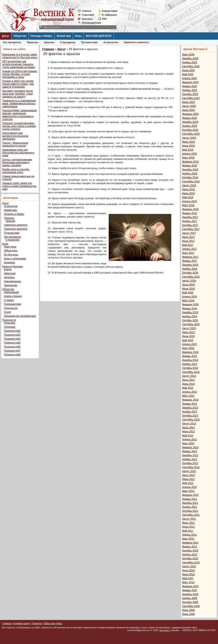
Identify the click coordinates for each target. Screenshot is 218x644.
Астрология (111, 42)
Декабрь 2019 (190, 122)
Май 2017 (188, 245)
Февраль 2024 (190, 82)
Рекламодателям (90, 23)
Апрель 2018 (190, 201)
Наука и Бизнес (13, 296)
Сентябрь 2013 (191, 420)
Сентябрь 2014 (191, 372)
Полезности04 (12, 339)
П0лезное (10, 327)
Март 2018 (188, 205)
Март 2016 (188, 301)
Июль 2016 (188, 285)
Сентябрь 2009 (191, 606)
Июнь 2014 (188, 384)
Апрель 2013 (190, 439)
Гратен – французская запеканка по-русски (15, 144)
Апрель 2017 (190, 249)
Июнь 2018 (188, 193)
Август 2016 (189, 281)
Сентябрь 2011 (191, 515)
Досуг (6, 36)
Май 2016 (188, 293)
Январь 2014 (190, 404)
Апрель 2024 (190, 78)
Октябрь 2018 (190, 178)
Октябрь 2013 (190, 416)
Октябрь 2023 (190, 94)
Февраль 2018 (190, 209)
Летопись (9, 277)
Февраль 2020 (190, 114)
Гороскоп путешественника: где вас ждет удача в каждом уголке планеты (19, 126)
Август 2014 (189, 376)
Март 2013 (188, 443)
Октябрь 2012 (190, 463)
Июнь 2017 (188, 241)
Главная (86, 11)
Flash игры (10, 247)
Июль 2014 (188, 380)
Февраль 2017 (190, 257)
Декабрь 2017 (190, 217)
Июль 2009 (188, 610)
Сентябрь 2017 (191, 229)
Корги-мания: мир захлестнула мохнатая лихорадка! (15, 136)
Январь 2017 (190, 261)
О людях (9, 300)
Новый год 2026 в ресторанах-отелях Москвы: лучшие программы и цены (20, 74)
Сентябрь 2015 (191, 324)
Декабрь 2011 (190, 503)
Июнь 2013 (188, 432)
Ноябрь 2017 (190, 221)
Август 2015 (189, 328)
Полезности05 (12, 343)
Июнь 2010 (188, 574)
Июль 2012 (188, 475)
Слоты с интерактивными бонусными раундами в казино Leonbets (17, 163)
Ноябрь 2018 (190, 174)
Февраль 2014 (190, 400)
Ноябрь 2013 (190, 412)
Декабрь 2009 (190, 594)
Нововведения (12, 281)
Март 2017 (188, 253)
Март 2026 (188, 55)
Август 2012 (189, 471)
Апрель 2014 (190, 392)
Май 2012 (188, 483)
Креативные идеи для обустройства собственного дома (18, 153)
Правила (37, 624)
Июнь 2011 (188, 527)
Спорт (8, 312)
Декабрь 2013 (190, 408)
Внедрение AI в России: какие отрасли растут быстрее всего (20, 56)
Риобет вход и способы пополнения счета (16, 171)
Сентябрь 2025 (191, 66)
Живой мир (64, 36)
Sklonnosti (10, 273)
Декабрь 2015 (190, 312)
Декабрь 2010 (190, 551)
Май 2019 (188, 150)
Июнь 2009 (188, 614)
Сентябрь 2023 (191, 98)
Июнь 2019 (188, 146)
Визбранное (110, 15)
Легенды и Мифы (42, 36)
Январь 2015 (190, 356)
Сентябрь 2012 (191, 467)
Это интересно (12, 42)
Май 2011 (188, 531)
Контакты (87, 19)
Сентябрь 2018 (191, 182)
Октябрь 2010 (190, 559)
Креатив (49, 42)
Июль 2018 (188, 189)
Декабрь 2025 (190, 58)
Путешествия (89, 42)
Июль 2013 (188, 428)
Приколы (33, 42)
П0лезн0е (10, 323)
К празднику (68, 42)
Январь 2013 (190, 451)
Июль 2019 (188, 142)
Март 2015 (188, 348)
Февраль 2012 (190, 495)
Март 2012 (188, 491)
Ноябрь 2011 (190, 507)
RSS (104, 19)
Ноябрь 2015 (190, 316)
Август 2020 (189, 106)
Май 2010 (188, 578)
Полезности (9, 320)
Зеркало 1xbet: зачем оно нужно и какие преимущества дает (19, 186)
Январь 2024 (190, 86)
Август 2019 (189, 138)
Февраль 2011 (190, 543)
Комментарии (110, 11)
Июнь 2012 (188, 479)
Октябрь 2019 (190, 130)
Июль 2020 (188, 110)
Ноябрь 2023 (190, 90)
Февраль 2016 (190, 305)
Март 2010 (188, 582)
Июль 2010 (188, 570)
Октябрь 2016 (190, 273)
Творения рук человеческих (20, 316)
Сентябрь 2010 (191, 563)
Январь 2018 (190, 213)
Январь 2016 (190, 309)
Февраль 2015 (190, 352)
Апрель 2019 (190, 154)
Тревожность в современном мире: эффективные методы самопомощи (19, 104)
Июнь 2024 (188, 70)
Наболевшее (11, 292)
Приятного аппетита (136, 42)
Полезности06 (12, 347)
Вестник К (165, 630)
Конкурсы (9, 263)
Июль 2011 (188, 523)
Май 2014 (188, 388)
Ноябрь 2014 (190, 364)
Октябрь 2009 (190, 602)
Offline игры (11, 251)
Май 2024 (188, 74)
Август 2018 (189, 185)
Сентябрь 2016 (191, 277)
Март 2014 (188, 396)
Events (8, 269)
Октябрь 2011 (190, 511)
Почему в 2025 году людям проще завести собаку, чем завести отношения (18, 84)
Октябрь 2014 (190, 368)
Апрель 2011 (190, 535)
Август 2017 (189, 233)
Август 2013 (189, 424)
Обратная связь (53, 624)
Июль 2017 (188, 237)
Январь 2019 (190, 166)
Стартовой (88, 15)
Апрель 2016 (190, 297)
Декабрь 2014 (190, 360)
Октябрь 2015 (190, 320)
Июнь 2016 (188, 289)
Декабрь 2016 (190, 265)
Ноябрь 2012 (190, 459)
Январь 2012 (190, 499)
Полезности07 (12, 351)
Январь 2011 (190, 547)
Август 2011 (189, 519)
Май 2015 (188, 340)
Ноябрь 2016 (190, 269)
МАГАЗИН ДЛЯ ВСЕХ (99, 36)
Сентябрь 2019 (191, 134)
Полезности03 (12, 335)
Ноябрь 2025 (190, 62)
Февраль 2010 (190, 586)
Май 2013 (188, 436)
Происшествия (13, 304)
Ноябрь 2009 (190, 598)
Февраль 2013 (190, 447)
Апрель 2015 (190, 344)
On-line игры (11, 255)
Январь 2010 (190, 590)
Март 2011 (188, 539)
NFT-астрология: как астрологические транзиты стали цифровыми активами (19, 64)
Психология (11, 308)
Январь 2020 (190, 118)
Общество (20, 36)
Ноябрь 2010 (190, 555)
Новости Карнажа (13, 267)
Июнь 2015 (188, 336)
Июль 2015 (188, 332)
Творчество (11, 285)
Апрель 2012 (190, 487)
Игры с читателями (15, 259)
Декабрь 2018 (190, 170)
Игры (78, 36)
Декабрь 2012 (190, 455)
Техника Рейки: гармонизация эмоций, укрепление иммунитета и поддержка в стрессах (20, 115)
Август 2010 (189, 567)
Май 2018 (188, 197)
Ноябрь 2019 (190, 126)
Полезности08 (12, 355)
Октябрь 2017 (190, 225)
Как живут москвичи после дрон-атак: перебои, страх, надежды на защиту (18, 94)
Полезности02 (12, 331)
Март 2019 (188, 158)
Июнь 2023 (188, 102)
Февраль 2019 (190, 162)
